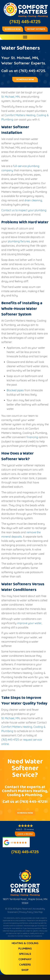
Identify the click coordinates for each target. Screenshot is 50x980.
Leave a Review (25, 834)
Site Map (38, 912)
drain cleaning (33, 200)
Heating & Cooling (25, 943)
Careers (25, 965)
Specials (25, 954)
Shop (25, 970)
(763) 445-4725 (32, 71)
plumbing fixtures (19, 241)
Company (25, 959)
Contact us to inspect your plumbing (24, 210)
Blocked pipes (15, 390)
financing (32, 437)
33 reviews (29, 829)
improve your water (29, 623)
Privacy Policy (26, 912)
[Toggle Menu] (25, 37)
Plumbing (25, 948)
